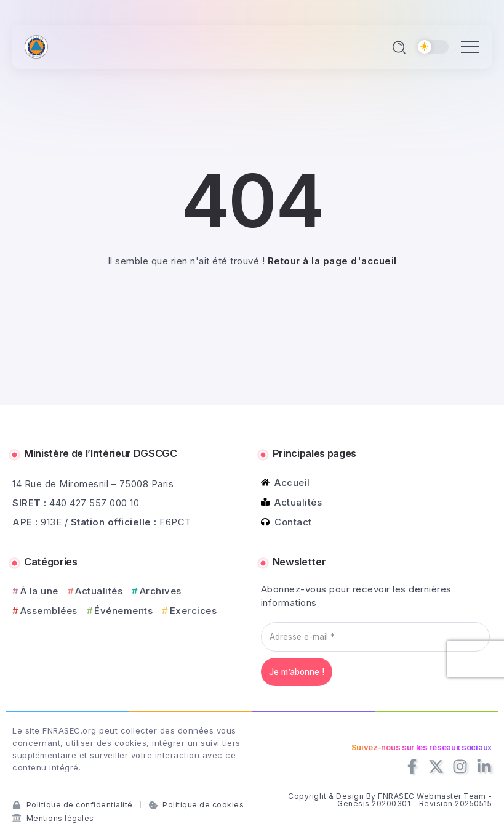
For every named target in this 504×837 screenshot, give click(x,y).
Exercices (194, 611)
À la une (39, 591)
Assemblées (49, 611)
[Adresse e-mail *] (375, 637)
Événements (123, 611)
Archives (161, 591)
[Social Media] (412, 766)
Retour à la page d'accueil (332, 261)
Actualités (99, 591)
